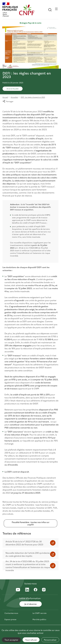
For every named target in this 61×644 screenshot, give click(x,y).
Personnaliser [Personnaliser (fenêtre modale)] (50, 640)
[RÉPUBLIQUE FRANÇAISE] (10, 10)
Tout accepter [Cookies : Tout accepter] (11, 640)
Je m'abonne (31, 604)
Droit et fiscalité (13, 89)
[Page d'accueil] (27, 10)
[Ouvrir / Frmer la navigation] (56, 9)
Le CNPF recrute (39, 613)
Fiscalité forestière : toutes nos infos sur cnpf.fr (31, 523)
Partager (8, 101)
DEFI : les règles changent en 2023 (33, 97)
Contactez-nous (11, 613)
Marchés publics (39, 619)
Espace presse (10, 619)
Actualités (14, 97)
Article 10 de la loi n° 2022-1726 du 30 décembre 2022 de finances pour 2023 (24, 543)
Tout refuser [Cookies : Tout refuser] (31, 640)
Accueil (5, 97)
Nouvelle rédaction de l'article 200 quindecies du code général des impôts (28, 554)
